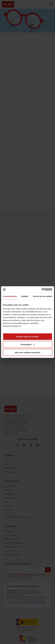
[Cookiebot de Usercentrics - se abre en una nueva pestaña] (42, 290)
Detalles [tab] (25, 296)
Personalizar (28, 344)
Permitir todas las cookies (28, 336)
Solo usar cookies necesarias (27, 352)
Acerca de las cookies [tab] (43, 296)
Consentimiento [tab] (10, 296)
